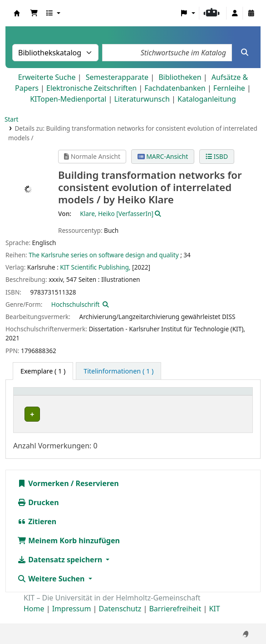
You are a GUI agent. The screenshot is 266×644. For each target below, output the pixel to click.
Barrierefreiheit (175, 618)
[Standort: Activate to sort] (182, 396)
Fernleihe (229, 88)
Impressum (72, 618)
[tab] (118, 371)
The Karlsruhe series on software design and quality (103, 255)
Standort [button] (167, 396)
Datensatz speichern (61, 569)
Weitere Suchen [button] (52, 588)
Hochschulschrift (76, 304)
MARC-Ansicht (163, 156)
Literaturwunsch (142, 99)
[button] (34, 13)
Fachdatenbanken (175, 88)
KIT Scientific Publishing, (95, 267)
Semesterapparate (117, 77)
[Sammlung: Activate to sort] (123, 396)
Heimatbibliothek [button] (46, 396)
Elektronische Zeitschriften (91, 88)
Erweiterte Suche (47, 77)
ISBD (217, 156)
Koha (17, 13)
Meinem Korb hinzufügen (69, 550)
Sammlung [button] (117, 396)
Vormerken (43, 493)
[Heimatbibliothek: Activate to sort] (55, 396)
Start (12, 119)
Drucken (38, 512)
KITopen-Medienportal (68, 99)
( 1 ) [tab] (43, 371)
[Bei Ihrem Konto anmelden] (235, 13)
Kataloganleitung (207, 99)
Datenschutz (120, 618)
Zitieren (37, 531)
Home (34, 618)
